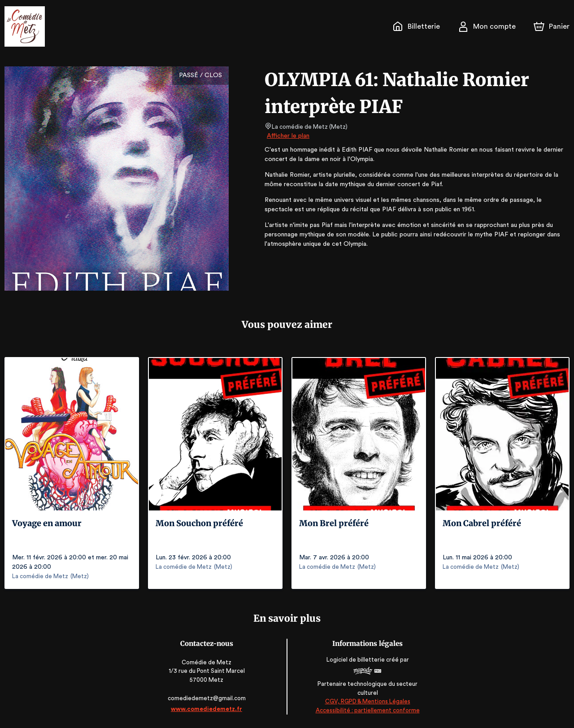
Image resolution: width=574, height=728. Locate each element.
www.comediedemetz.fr (208, 709)
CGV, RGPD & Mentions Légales (366, 701)
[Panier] (552, 26)
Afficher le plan (287, 136)
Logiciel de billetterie (355, 660)
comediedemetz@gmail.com (208, 698)
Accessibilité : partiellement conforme (367, 710)
